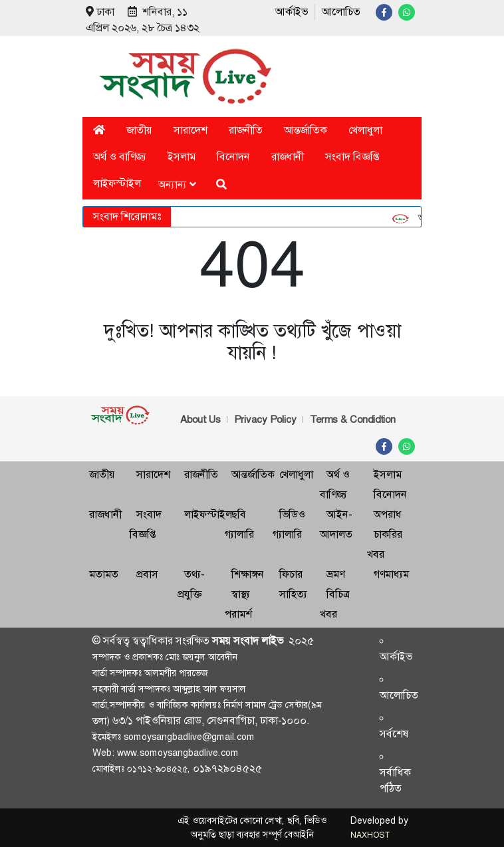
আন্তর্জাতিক (306, 130)
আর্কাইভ (292, 12)
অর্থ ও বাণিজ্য (120, 157)
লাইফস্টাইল (117, 183)
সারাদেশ (190, 130)
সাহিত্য (293, 594)
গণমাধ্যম (391, 574)
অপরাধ (388, 514)
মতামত (104, 574)
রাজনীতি (246, 130)
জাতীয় (139, 130)
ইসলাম (182, 157)
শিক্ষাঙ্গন (248, 574)
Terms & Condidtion (353, 420)
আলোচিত (341, 12)
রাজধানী (288, 157)
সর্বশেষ (394, 734)
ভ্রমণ (335, 574)
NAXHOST (370, 835)
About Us (200, 420)
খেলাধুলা (365, 130)
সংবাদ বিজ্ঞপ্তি (352, 157)
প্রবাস (147, 574)
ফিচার (291, 574)
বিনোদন (233, 157)
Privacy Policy (265, 420)
